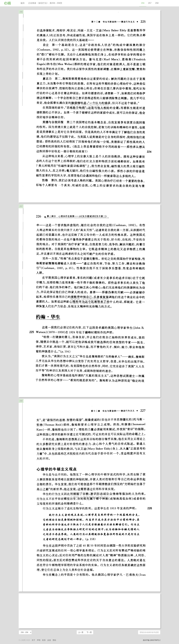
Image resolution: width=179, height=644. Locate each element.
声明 (39, 640)
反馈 (49, 640)
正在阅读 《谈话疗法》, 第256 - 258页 (45, 3)
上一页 (81, 632)
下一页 (89, 632)
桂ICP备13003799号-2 (152, 640)
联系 (44, 640)
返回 (22, 3)
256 (143, 3)
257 (150, 3)
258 (157, 3)
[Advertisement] (89, 611)
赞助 (54, 640)
